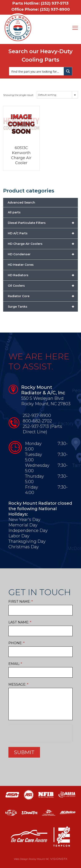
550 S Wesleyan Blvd (42, 398)
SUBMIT (24, 752)
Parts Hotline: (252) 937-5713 (40, 3)
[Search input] (37, 71)
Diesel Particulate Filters (43, 223)
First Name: (21, 602)
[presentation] (40, 733)
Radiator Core (43, 296)
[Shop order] (57, 95)
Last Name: (20, 622)
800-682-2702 (37, 421)
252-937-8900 (37, 415)
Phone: (17, 643)
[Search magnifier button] (68, 71)
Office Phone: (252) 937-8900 (41, 9)
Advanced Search (21, 202)
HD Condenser (43, 254)
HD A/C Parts (43, 233)
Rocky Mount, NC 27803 (46, 404)
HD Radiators (43, 275)
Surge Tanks (43, 307)
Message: (18, 684)
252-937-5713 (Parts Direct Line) (42, 429)
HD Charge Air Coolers (43, 244)
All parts (14, 212)
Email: (15, 664)
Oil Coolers (43, 286)
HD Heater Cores (21, 265)
